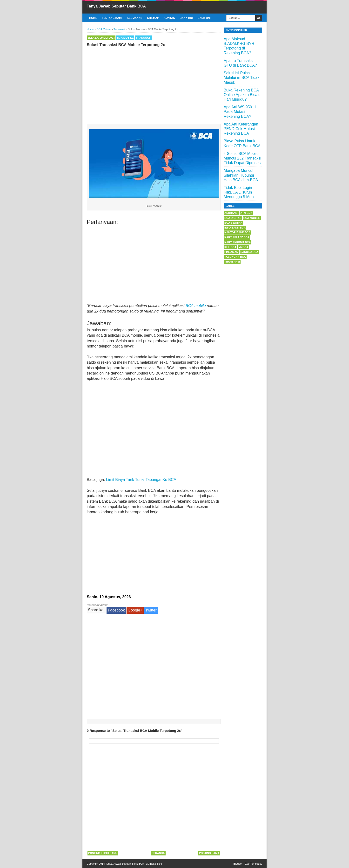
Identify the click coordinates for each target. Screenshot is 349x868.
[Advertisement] (154, 84)
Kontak (169, 18)
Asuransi (231, 213)
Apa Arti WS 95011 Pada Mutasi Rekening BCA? (240, 112)
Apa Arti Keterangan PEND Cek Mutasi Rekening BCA (241, 129)
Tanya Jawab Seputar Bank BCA (116, 6)
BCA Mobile (125, 38)
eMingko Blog (154, 864)
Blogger (238, 864)
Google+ (135, 610)
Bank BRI (186, 18)
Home (93, 18)
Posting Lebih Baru (103, 853)
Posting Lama (209, 853)
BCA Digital (233, 218)
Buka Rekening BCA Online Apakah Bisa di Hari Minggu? (243, 95)
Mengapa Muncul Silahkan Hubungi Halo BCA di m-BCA (241, 175)
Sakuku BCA (249, 252)
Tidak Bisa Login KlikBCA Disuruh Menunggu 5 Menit (240, 192)
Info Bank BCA (235, 228)
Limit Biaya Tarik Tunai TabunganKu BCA (141, 480)
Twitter (151, 610)
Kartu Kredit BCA (238, 242)
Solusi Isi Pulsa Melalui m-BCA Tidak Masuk (242, 78)
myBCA (243, 247)
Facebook (116, 610)
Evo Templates (254, 864)
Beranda (158, 853)
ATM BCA (246, 213)
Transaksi (144, 38)
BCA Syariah (233, 223)
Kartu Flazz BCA (237, 237)
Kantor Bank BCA (238, 232)
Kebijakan (135, 18)
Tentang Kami (112, 18)
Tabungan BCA (235, 257)
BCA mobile (196, 306)
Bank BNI (204, 18)
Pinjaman (231, 252)
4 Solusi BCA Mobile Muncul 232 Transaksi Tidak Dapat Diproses (242, 158)
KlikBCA (230, 247)
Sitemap (153, 18)
